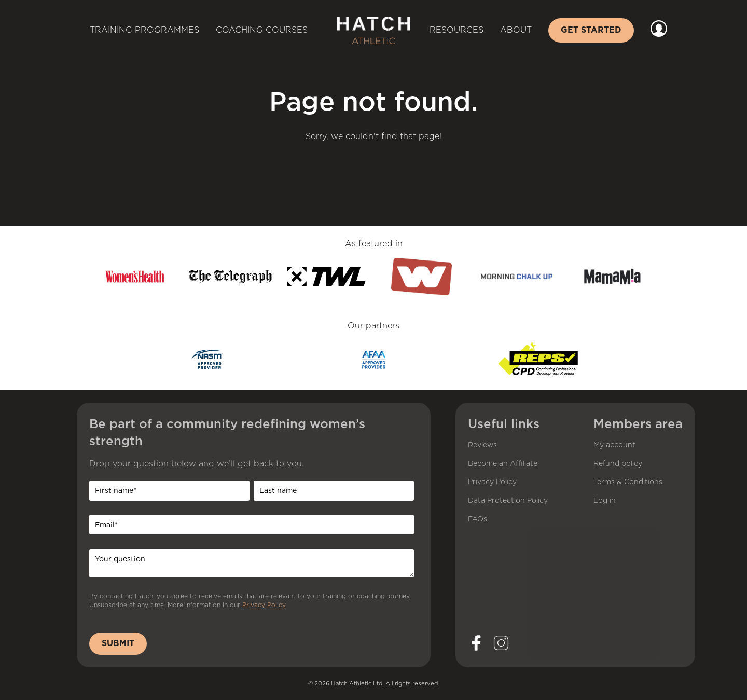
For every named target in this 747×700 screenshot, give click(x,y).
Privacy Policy (264, 605)
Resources (457, 30)
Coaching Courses (262, 30)
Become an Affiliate (503, 464)
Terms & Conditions (628, 482)
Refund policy (618, 464)
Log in (605, 501)
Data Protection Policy (508, 501)
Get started (591, 30)
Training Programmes (144, 30)
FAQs (478, 519)
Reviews (482, 445)
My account (614, 445)
